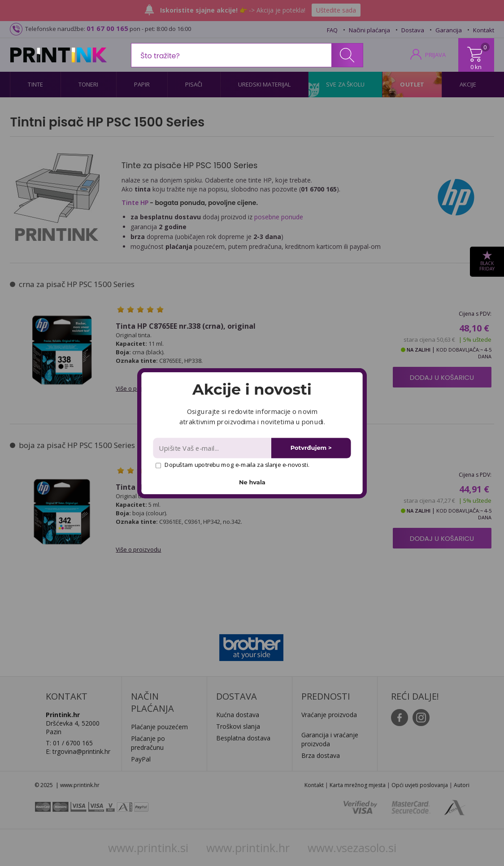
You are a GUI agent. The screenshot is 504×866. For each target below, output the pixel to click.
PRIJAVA (435, 55)
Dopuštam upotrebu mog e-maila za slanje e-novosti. (232, 465)
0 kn (476, 67)
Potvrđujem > (311, 448)
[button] (252, 389)
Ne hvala (252, 482)
